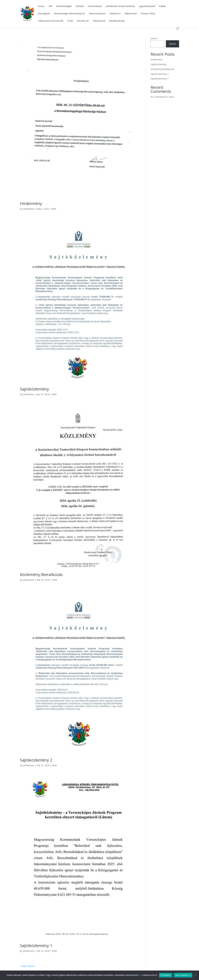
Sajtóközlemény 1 (36, 945)
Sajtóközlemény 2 (36, 760)
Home (41, 6)
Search (154, 38)
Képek (162, 6)
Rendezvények (117, 21)
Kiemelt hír (83, 21)
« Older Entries (27, 966)
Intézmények (95, 6)
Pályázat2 (115, 14)
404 (50, 6)
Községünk (44, 14)
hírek (70, 21)
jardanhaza (28, 209)
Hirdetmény (31, 203)
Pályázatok (131, 14)
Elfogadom (166, 975)
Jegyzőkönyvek (147, 6)
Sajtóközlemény (34, 389)
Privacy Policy (148, 14)
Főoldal (80, 6)
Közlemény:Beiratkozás (41, 574)
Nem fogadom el (183, 975)
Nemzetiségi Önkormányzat (69, 14)
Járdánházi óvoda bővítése (120, 6)
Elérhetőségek (64, 6)
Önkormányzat (97, 14)
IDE (141, 975)
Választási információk (51, 21)
